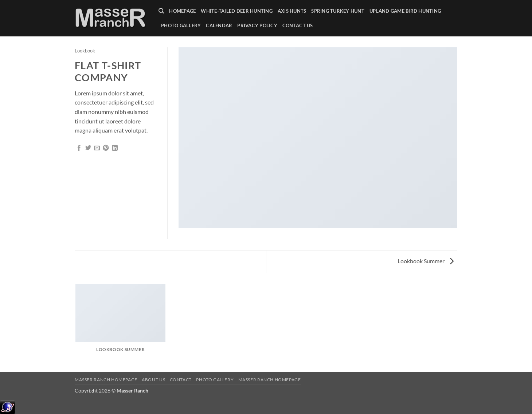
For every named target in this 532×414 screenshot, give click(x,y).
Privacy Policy (257, 25)
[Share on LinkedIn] (115, 148)
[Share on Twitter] (88, 148)
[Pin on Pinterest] (106, 148)
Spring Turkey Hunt (338, 11)
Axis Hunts (292, 11)
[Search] (161, 11)
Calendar (219, 25)
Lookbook (85, 51)
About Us (153, 380)
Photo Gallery (181, 25)
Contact (181, 380)
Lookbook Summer (426, 261)
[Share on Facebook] (79, 148)
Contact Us (298, 25)
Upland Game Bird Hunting (405, 11)
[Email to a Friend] (97, 148)
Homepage (182, 11)
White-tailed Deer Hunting (236, 11)
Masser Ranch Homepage (106, 380)
